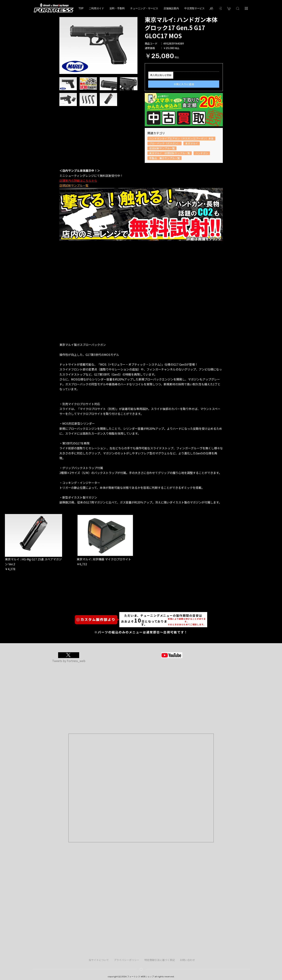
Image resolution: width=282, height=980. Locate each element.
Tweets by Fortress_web (69, 661)
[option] (98, 45)
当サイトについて (99, 960)
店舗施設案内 (171, 8)
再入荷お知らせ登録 (161, 75)
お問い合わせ (187, 960)
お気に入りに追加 (184, 84)
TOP (81, 8)
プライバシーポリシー (127, 960)
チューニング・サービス (144, 8)
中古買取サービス (194, 8)
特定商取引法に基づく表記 (160, 960)
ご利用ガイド (96, 8)
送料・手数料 (117, 8)
